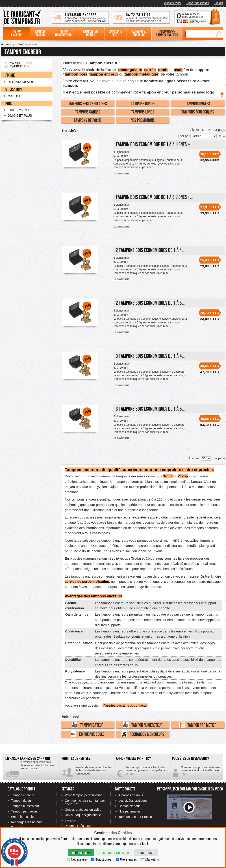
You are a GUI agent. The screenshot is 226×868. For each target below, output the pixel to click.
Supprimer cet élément (7, 63)
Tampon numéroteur (143, 725)
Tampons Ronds (143, 103)
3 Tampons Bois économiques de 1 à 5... (150, 409)
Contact (218, 3)
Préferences (126, 859)
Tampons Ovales (198, 103)
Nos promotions (143, 120)
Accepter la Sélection (114, 853)
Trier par (184, 136)
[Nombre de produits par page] (206, 130)
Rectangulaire (21, 82)
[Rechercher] (200, 34)
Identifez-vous (173, 3)
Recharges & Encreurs (143, 734)
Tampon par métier (198, 725)
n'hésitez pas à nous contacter (125, 705)
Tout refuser (146, 853)
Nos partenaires (130, 811)
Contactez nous (129, 806)
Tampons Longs (143, 112)
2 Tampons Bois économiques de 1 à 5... (150, 303)
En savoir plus (121, 173)
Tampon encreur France (135, 817)
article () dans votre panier (192, 15)
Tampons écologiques (198, 112)
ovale (179, 70)
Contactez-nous (196, 772)
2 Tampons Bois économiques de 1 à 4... (150, 250)
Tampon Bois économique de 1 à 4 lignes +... (154, 144)
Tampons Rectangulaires (88, 103)
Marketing (150, 859)
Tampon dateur (88, 725)
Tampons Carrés (88, 112)
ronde (163, 70)
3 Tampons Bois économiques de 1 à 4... (150, 356)
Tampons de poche (88, 120)
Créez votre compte (197, 3)
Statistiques (101, 859)
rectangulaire (130, 70)
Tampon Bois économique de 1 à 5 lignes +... (154, 197)
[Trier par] (203, 136)
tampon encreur (104, 74)
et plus (20, 116)
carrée (150, 70)
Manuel (14, 96)
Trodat (168, 476)
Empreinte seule (88, 734)
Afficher (194, 130)
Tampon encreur (22, 795)
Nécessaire (77, 859)
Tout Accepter (81, 853)
